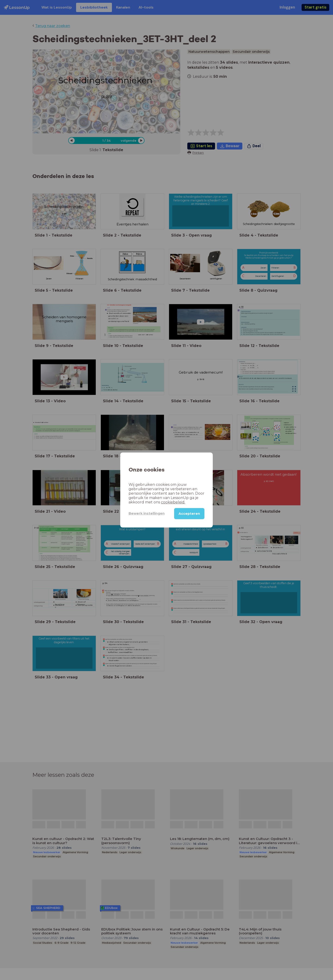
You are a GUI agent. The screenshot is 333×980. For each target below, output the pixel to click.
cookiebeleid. (173, 502)
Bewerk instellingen (147, 513)
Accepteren (189, 514)
